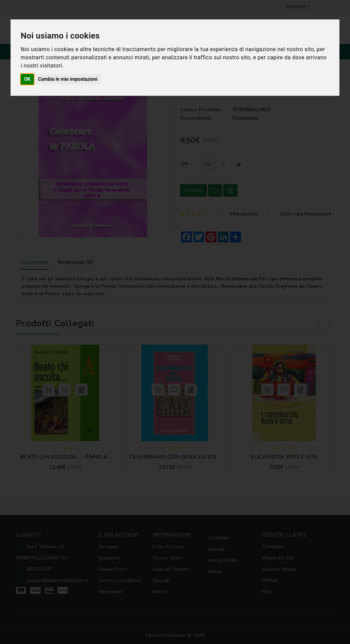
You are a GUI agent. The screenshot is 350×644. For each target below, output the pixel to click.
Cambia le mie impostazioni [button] (68, 79)
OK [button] (27, 79)
